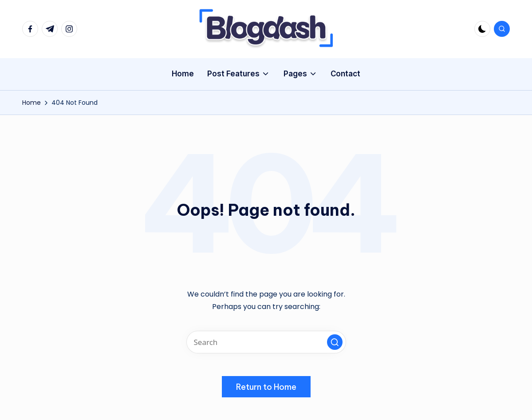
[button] (335, 342)
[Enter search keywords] (266, 342)
